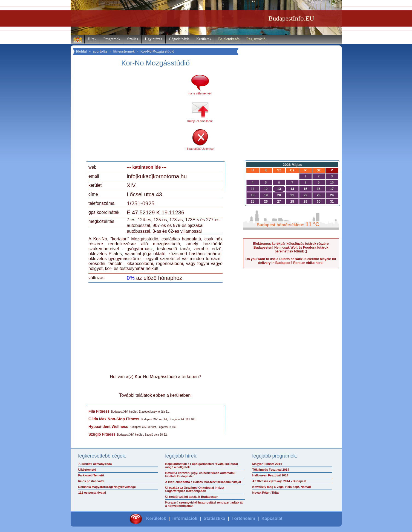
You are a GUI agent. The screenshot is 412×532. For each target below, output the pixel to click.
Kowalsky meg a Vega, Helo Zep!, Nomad (282, 487)
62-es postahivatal (91, 481)
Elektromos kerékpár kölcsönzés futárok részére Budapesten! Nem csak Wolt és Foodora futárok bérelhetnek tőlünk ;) (291, 248)
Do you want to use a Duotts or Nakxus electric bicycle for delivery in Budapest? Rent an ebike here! (291, 261)
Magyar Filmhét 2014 (267, 464)
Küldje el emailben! (200, 121)
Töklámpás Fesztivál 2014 (271, 470)
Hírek (92, 39)
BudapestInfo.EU (291, 18)
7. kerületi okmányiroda (95, 464)
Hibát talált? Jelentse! (200, 149)
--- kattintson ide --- (147, 167)
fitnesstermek (124, 51)
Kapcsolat (272, 518)
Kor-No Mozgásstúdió (157, 51)
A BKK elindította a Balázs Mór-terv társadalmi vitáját (203, 482)
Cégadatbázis (179, 39)
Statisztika (214, 518)
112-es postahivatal (92, 493)
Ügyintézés (153, 39)
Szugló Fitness (102, 434)
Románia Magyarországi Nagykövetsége (107, 487)
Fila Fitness (99, 411)
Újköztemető (87, 470)
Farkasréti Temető (91, 475)
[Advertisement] (134, 116)
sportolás (100, 51)
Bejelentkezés (229, 39)
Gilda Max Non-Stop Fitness (114, 419)
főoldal (81, 51)
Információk (185, 518)
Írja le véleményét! (200, 93)
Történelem (243, 518)
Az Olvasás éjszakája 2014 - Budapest (280, 481)
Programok (112, 39)
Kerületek (204, 39)
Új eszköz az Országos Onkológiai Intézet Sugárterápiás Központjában (195, 489)
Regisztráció (256, 39)
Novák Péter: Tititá (266, 493)
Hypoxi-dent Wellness (108, 427)
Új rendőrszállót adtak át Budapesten (192, 497)
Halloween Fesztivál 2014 (270, 475)
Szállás (133, 39)
